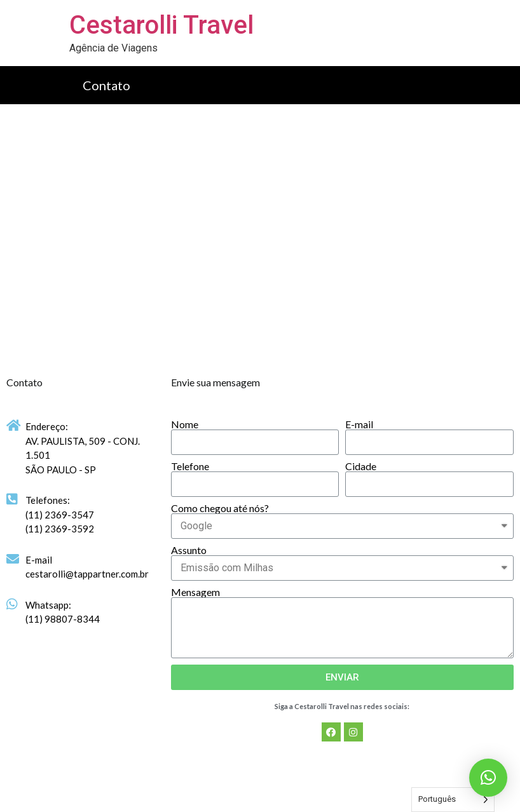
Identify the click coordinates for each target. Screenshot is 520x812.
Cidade (361, 466)
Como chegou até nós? (220, 508)
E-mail (359, 424)
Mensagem (195, 592)
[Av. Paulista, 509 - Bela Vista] (260, 238)
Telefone (190, 466)
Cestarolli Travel (161, 25)
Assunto (189, 550)
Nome (185, 424)
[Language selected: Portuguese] (453, 800)
